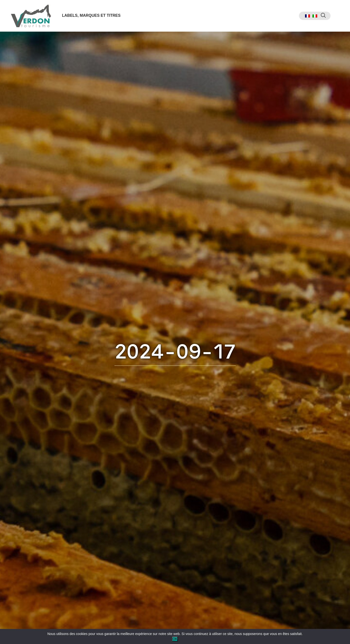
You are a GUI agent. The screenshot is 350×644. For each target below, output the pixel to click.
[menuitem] (307, 16)
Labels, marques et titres (91, 15)
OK (175, 639)
